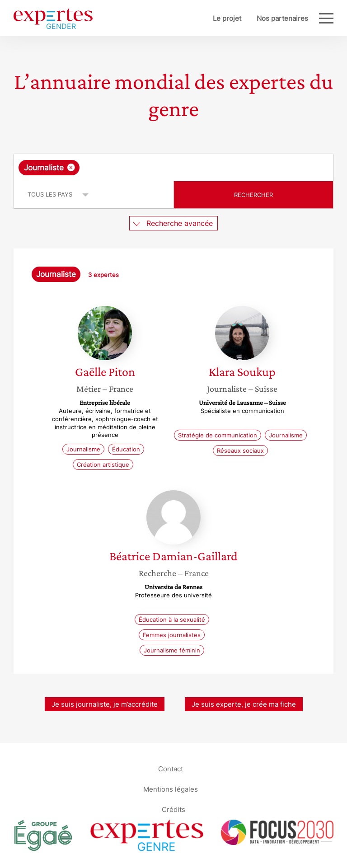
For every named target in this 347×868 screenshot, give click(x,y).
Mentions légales (171, 789)
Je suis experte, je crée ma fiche (244, 704)
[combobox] (173, 168)
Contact (171, 769)
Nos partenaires (282, 18)
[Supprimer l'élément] (71, 167)
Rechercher (253, 195)
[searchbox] (154, 168)
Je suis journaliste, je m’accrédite (105, 704)
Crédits (173, 809)
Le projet (227, 18)
